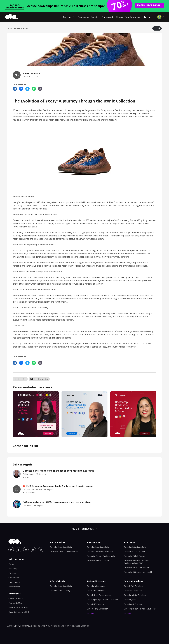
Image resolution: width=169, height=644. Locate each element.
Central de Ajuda (16, 598)
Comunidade (108, 17)
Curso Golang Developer (97, 609)
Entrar (147, 17)
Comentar (43, 379)
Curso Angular (130, 600)
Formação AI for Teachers (98, 561)
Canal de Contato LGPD (19, 612)
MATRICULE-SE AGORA (150, 5)
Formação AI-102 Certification (136, 568)
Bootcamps (83, 17)
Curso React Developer (133, 604)
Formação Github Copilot (134, 556)
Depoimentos (14, 587)
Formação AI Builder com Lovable (138, 572)
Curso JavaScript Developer (135, 595)
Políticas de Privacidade (18, 607)
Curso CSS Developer (133, 591)
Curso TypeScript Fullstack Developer (103, 600)
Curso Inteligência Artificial (61, 547)
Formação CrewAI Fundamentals (64, 552)
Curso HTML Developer (134, 586)
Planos (119, 17)
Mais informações (84, 529)
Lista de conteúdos (18, 28)
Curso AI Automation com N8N (100, 552)
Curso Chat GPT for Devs (134, 552)
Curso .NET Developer (96, 591)
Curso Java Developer (96, 586)
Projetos (95, 17)
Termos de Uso (15, 603)
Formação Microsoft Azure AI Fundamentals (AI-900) (136, 562)
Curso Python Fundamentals (99, 595)
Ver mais (90, 613)
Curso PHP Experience (96, 604)
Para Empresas (132, 17)
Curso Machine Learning (60, 591)
